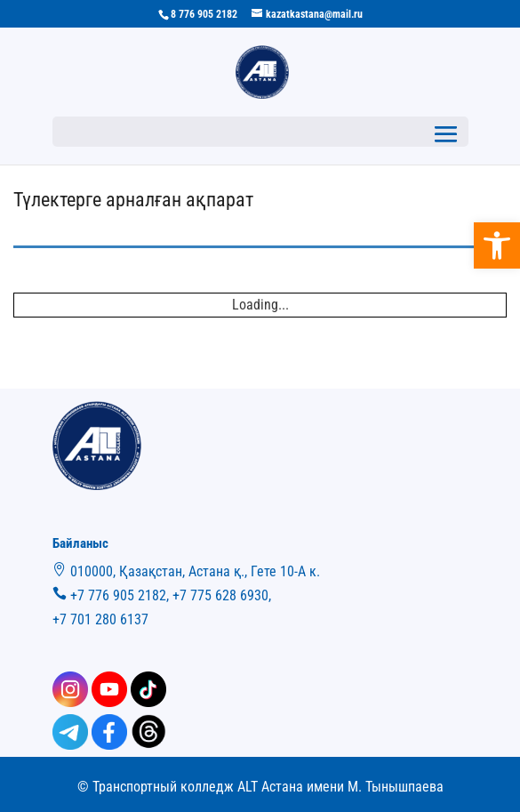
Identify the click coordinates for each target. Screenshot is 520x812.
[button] (497, 245)
